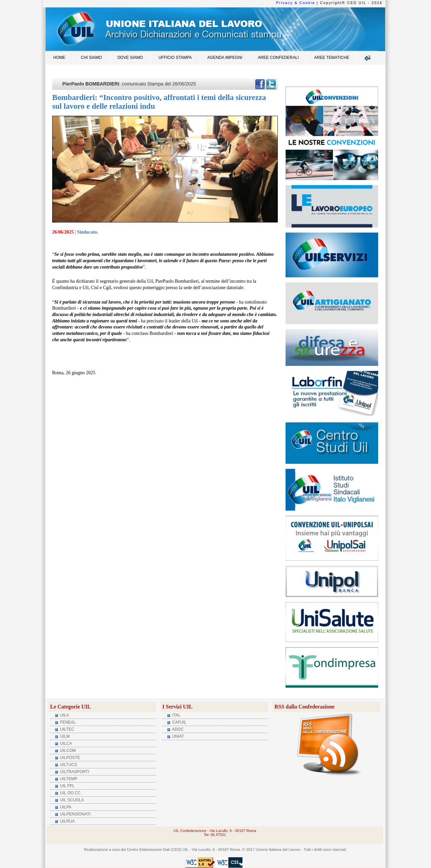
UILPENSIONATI (75, 814)
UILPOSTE (70, 758)
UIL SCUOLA (71, 800)
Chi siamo (91, 58)
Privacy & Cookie (296, 3)
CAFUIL (179, 722)
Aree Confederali (278, 58)
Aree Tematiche (332, 58)
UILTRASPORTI (74, 772)
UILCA (65, 743)
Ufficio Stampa (175, 58)
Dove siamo (130, 58)
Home (59, 58)
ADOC (177, 729)
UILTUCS (68, 765)
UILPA (65, 807)
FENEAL (67, 722)
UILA (64, 715)
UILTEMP (68, 779)
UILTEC (67, 729)
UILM (64, 736)
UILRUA (67, 821)
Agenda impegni (225, 58)
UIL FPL (67, 786)
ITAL (176, 715)
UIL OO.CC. (70, 793)
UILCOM (67, 751)
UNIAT (177, 736)
